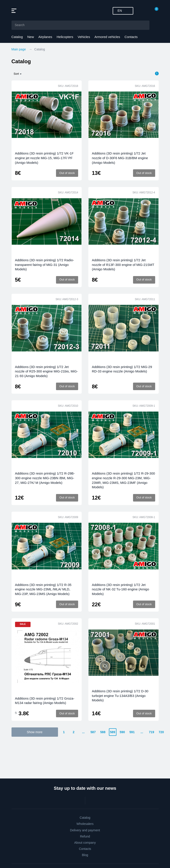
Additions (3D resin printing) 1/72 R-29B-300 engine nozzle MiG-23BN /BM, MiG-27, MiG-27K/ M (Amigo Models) (45, 478)
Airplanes (45, 37)
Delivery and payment (85, 830)
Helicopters (65, 37)
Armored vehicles (107, 37)
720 (161, 732)
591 (132, 732)
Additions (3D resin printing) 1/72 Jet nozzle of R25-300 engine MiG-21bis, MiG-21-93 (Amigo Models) (46, 371)
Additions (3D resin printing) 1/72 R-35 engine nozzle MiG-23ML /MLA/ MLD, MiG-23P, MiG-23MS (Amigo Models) (43, 589)
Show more (35, 732)
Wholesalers (85, 824)
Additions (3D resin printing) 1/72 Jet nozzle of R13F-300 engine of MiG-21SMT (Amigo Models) (123, 265)
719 (152, 732)
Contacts (131, 37)
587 (93, 732)
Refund (85, 836)
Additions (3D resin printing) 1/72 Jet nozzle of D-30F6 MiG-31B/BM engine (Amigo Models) (120, 158)
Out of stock (67, 173)
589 (113, 732)
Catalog (17, 37)
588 (103, 732)
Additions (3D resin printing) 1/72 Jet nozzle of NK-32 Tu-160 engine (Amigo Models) (120, 589)
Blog (85, 855)
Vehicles (84, 37)
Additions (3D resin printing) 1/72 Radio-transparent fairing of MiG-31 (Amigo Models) (45, 265)
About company (85, 843)
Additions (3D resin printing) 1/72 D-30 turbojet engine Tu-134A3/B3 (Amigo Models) (120, 696)
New (31, 37)
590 (122, 732)
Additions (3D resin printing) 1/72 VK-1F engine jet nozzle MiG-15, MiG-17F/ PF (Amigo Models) (44, 158)
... (83, 732)
